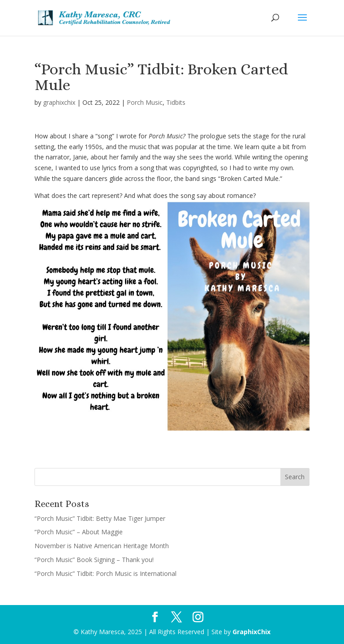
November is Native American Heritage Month (102, 546)
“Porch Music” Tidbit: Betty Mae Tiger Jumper (100, 518)
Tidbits (176, 102)
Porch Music (145, 102)
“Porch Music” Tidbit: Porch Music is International (105, 573)
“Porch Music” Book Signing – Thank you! (94, 560)
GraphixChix (252, 632)
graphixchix (59, 102)
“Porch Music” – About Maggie (79, 532)
